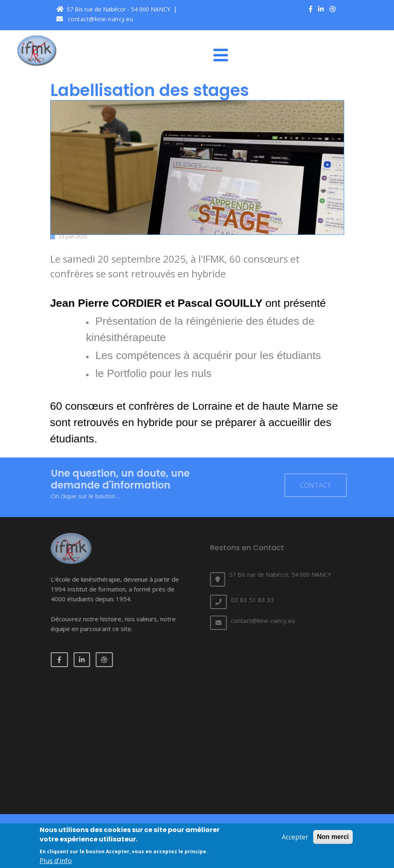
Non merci (333, 840)
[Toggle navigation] (224, 55)
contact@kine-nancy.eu (95, 19)
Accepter (295, 841)
